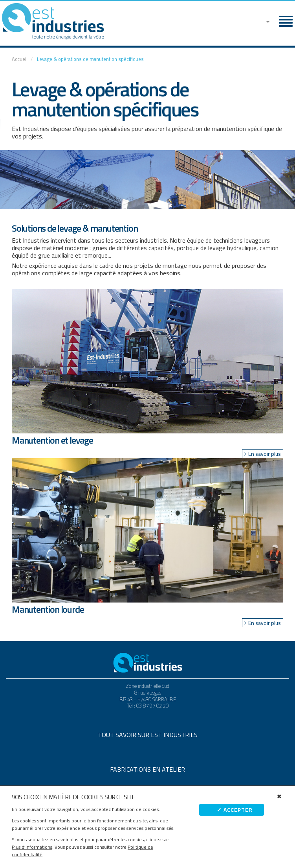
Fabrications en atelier (147, 769)
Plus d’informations (32, 847)
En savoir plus (265, 454)
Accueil (20, 59)
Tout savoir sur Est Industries (148, 735)
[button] (265, 20)
